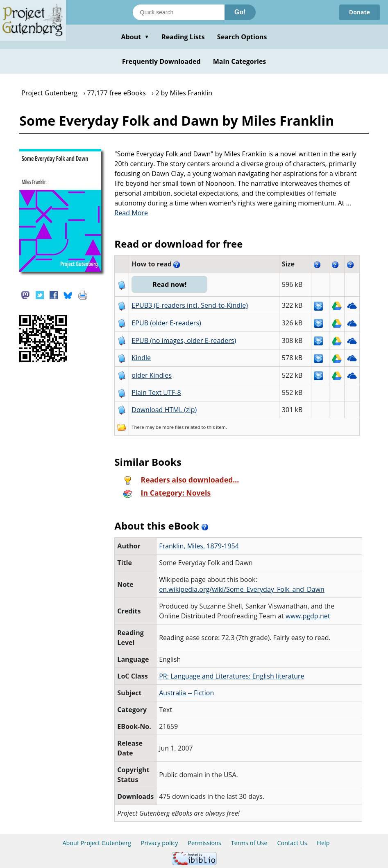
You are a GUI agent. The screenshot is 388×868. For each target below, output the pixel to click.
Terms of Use (249, 843)
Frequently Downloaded (161, 61)
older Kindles (152, 375)
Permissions (204, 843)
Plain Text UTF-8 (156, 392)
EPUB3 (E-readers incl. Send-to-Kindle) (190, 305)
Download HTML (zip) (164, 410)
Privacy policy (160, 843)
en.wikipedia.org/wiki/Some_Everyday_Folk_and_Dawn (242, 589)
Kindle (141, 358)
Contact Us (292, 843)
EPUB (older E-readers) (166, 323)
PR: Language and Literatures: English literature (231, 676)
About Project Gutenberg (97, 843)
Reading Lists (183, 37)
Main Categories (240, 61)
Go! (240, 12)
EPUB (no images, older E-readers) (184, 340)
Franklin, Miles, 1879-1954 (199, 546)
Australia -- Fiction (186, 693)
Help (323, 843)
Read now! (169, 284)
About (135, 37)
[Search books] (179, 12)
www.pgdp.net (308, 616)
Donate (360, 12)
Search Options (242, 37)
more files (173, 427)
